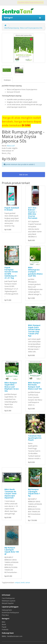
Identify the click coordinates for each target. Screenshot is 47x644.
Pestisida (5, 629)
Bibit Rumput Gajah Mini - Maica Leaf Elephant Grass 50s (12, 387)
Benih (4, 624)
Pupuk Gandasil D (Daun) (12, 209)
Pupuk (4, 627)
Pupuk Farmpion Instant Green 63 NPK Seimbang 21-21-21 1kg (11, 273)
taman (28, 583)
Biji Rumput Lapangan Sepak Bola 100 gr (12, 551)
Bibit (4, 622)
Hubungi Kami (7, 610)
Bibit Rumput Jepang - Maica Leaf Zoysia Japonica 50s (23, 28)
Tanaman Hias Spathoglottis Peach (35, 438)
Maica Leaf (11, 146)
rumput (17, 583)
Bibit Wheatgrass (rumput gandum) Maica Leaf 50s (35, 272)
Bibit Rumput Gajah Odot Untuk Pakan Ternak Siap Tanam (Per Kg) (34, 330)
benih (23, 583)
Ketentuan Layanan (9, 601)
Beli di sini (23, 175)
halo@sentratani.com (15, 636)
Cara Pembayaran (8, 598)
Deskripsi (7, 80)
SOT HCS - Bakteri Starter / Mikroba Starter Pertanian (33, 213)
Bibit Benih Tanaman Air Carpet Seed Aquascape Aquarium (10, 493)
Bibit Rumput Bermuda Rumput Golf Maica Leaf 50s (35, 386)
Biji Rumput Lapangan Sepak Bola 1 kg (34, 492)
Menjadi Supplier (8, 603)
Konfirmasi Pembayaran (10, 613)
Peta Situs (5, 615)
